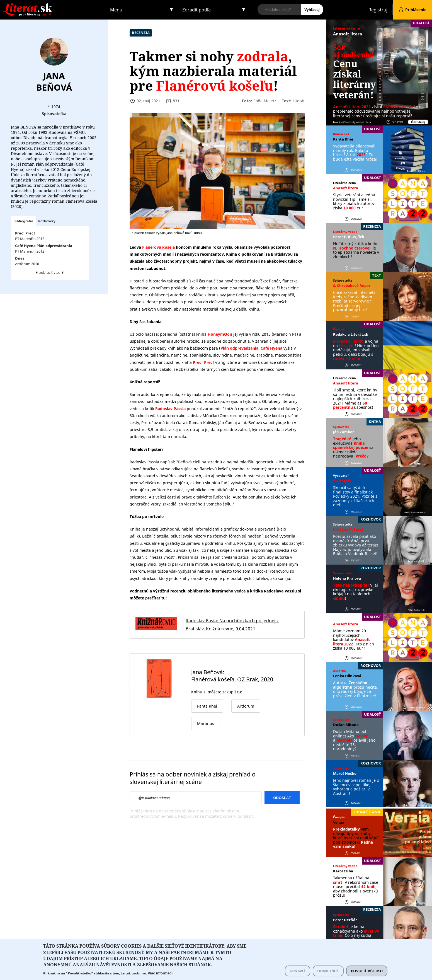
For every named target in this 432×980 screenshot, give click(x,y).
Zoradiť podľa (196, 10)
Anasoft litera (348, 34)
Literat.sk (54, 5)
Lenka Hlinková (347, 676)
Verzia (339, 822)
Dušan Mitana (346, 725)
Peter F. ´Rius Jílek (349, 237)
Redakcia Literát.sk (351, 334)
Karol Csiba (343, 871)
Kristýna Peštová (348, 529)
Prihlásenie (416, 10)
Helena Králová (347, 578)
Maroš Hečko (345, 773)
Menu (116, 10)
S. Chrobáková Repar (352, 285)
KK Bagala (342, 481)
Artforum (246, 706)
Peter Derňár (345, 920)
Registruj (378, 10)
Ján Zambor (344, 432)
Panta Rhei (343, 139)
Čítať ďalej (418, 122)
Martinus (206, 723)
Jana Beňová (54, 81)
